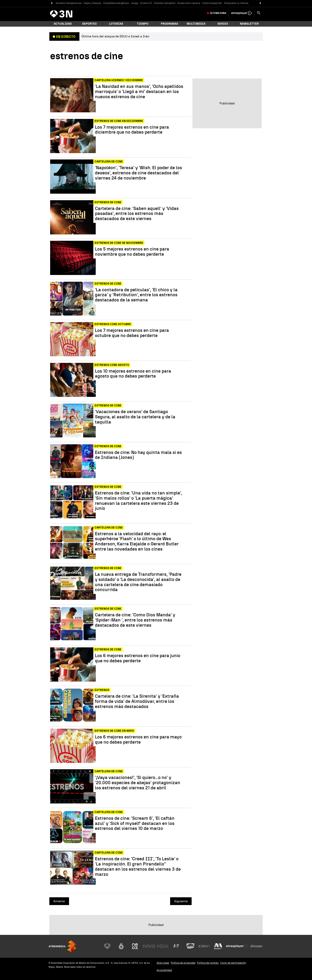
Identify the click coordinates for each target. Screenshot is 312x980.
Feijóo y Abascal (92, 3)
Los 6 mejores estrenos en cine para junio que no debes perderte (138, 658)
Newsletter (249, 24)
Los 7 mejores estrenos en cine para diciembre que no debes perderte (132, 130)
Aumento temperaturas (69, 3)
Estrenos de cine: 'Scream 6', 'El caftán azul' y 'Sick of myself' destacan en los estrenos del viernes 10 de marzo (135, 823)
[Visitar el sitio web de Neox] (135, 946)
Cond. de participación (233, 963)
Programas (169, 24)
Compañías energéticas (116, 3)
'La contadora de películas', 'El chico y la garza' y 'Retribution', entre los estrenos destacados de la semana (136, 295)
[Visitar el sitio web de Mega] (163, 946)
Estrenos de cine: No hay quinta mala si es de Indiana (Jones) (138, 455)
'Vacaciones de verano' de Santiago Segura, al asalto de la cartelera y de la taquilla (135, 417)
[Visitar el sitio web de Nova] (149, 946)
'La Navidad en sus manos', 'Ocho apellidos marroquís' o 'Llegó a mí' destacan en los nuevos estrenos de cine (139, 92)
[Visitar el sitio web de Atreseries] (176, 946)
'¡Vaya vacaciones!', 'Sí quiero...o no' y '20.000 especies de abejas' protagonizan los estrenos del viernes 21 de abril (138, 783)
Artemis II (146, 3)
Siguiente (181, 901)
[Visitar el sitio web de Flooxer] (256, 946)
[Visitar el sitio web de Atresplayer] (237, 946)
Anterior (59, 901)
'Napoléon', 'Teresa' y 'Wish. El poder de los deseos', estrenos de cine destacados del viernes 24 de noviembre (138, 173)
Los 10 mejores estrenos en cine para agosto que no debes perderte (133, 374)
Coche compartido (212, 3)
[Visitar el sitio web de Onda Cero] (190, 946)
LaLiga (135, 3)
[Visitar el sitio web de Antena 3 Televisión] (107, 946)
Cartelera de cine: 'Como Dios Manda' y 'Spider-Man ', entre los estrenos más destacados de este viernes (135, 620)
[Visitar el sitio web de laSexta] (121, 946)
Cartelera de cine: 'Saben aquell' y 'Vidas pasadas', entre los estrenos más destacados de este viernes (137, 214)
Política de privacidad (183, 963)
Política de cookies (208, 963)
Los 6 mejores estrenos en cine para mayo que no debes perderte (138, 740)
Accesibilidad (164, 970)
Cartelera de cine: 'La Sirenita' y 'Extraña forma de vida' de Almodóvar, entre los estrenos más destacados (137, 701)
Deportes (89, 24)
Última (218, 13)
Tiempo (143, 24)
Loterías (116, 24)
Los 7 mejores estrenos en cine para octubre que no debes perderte (132, 333)
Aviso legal (163, 963)
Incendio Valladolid (165, 3)
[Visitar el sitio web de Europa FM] (204, 946)
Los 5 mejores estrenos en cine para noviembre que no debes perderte (132, 252)
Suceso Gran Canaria (189, 3)
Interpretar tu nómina (236, 3)
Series (223, 24)
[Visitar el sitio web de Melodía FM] (218, 946)
